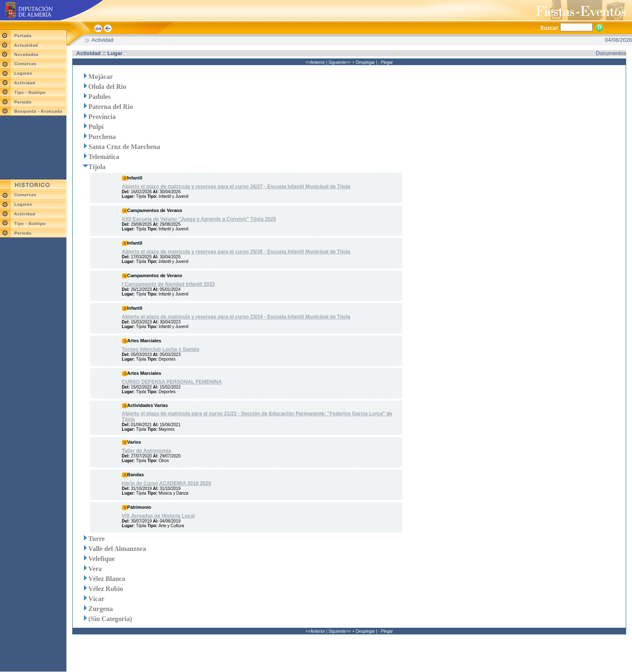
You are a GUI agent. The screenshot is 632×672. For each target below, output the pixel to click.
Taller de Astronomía (147, 450)
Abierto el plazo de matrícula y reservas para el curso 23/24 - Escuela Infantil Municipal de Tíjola (236, 316)
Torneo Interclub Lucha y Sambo (161, 348)
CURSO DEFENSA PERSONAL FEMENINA (172, 381)
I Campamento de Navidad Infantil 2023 (169, 283)
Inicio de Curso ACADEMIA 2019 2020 (167, 482)
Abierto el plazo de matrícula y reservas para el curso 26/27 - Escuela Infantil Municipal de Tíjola (236, 185)
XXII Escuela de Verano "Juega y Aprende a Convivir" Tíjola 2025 (199, 218)
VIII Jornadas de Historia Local (159, 515)
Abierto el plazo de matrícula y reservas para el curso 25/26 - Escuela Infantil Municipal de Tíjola (236, 250)
